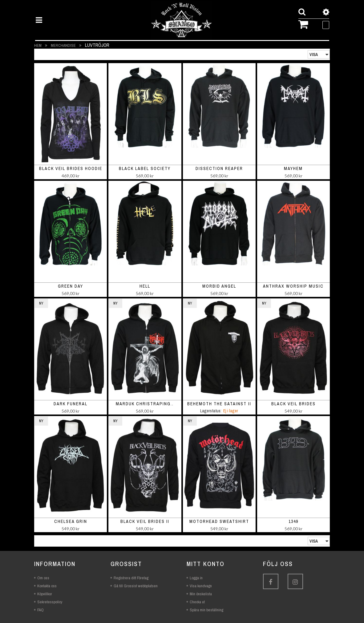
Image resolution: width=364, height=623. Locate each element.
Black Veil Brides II (145, 521)
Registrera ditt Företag (131, 578)
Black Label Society (145, 168)
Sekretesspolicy (50, 602)
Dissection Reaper (219, 168)
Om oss (43, 578)
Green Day (71, 286)
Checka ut (197, 602)
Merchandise (64, 45)
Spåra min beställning (206, 610)
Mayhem (293, 168)
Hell (145, 286)
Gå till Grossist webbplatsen (136, 586)
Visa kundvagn (201, 586)
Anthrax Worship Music (293, 286)
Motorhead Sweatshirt (219, 521)
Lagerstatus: (211, 411)
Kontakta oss (47, 586)
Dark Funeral (71, 404)
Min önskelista (201, 594)
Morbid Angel (219, 286)
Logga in (196, 578)
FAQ (40, 610)
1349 (293, 521)
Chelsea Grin (71, 521)
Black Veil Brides (293, 404)
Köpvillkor (45, 594)
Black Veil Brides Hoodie (71, 168)
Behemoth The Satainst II (219, 404)
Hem (38, 45)
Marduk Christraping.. (145, 404)
